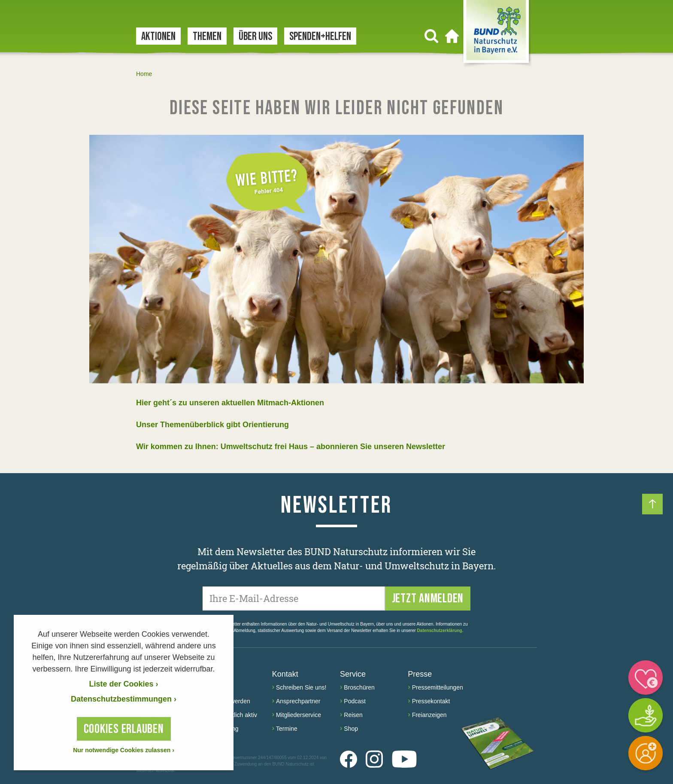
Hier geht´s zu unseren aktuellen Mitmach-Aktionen (230, 403)
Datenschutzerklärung (440, 631)
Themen (207, 37)
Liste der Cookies (123, 684)
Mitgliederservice (299, 715)
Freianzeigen (429, 715)
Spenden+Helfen (320, 37)
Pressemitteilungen (438, 687)
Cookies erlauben (124, 729)
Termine (287, 729)
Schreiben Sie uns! (301, 687)
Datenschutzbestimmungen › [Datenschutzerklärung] (124, 699)
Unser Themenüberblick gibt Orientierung (212, 425)
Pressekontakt (431, 701)
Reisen (353, 715)
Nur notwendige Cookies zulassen (124, 750)
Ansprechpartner (298, 701)
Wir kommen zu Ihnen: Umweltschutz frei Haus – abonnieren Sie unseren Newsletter (291, 447)
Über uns (255, 37)
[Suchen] (431, 36)
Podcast (355, 701)
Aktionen (158, 37)
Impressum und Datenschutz (175, 746)
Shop (351, 729)
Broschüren (359, 687)
